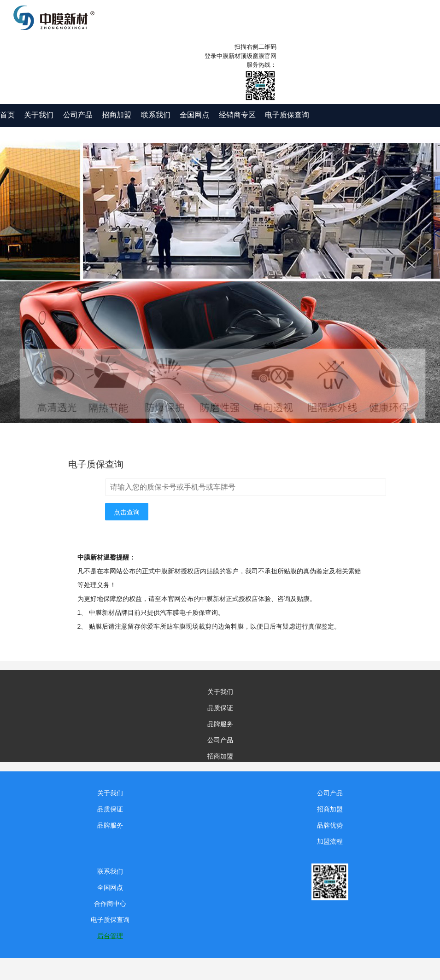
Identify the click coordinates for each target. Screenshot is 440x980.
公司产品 (78, 115)
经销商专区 (237, 115)
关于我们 (39, 115)
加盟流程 (330, 841)
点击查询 (127, 512)
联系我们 (156, 115)
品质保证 (220, 708)
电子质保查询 (287, 115)
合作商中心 (110, 904)
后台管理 (110, 936)
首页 (7, 115)
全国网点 (194, 115)
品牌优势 (330, 825)
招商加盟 (117, 115)
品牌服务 (220, 724)
